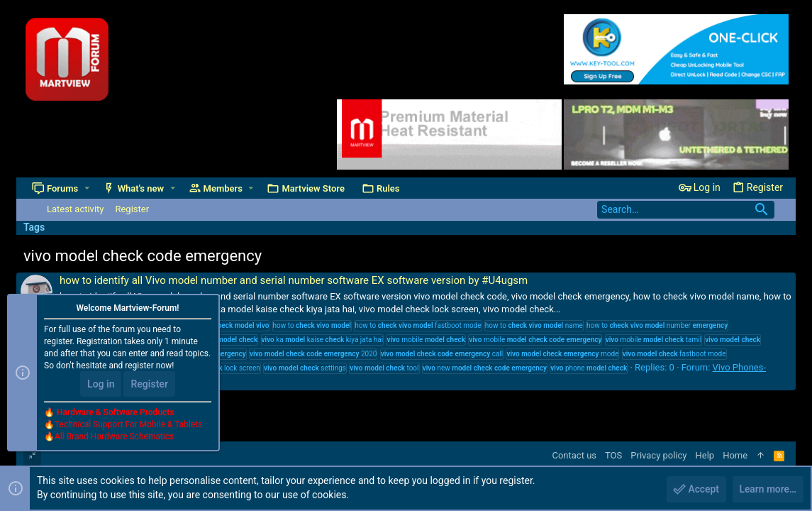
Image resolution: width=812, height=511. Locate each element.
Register (149, 385)
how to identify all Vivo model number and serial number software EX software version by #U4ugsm (294, 280)
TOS (613, 455)
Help (705, 455)
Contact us (574, 455)
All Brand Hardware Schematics (114, 437)
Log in (101, 385)
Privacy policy (658, 455)
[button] (87, 188)
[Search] (686, 210)
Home (735, 455)
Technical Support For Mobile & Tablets (128, 425)
